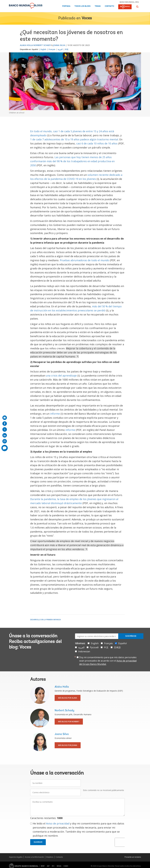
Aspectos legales (16, 857)
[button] (137, 7)
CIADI (66, 866)
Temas (98, 6)
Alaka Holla (26, 45)
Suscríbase (131, 636)
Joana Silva (59, 45)
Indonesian (84, 651)
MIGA (59, 866)
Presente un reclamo (133, 857)
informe (55, 414)
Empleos (50, 857)
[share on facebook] (5, 424)
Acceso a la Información (34, 857)
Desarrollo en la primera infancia (46, 620)
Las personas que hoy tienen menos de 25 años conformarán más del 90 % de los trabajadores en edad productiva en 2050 (72, 161)
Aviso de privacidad (58, 823)
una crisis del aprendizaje (61, 376)
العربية (60, 49)
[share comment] (5, 448)
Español (35, 49)
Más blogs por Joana (68, 745)
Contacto (109, 6)
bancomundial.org (129, 2)
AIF (48, 866)
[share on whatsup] (5, 441)
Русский (94, 647)
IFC (53, 866)
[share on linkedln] (5, 435)
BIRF (43, 866)
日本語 (117, 647)
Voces (87, 18)
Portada (66, 6)
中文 (67, 49)
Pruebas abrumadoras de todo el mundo (84, 260)
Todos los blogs (82, 6)
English (43, 49)
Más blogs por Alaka (68, 698)
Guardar (38, 842)
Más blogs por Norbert (69, 722)
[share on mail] (5, 418)
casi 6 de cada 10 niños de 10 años (97, 143)
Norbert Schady (42, 45)
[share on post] (5, 429)
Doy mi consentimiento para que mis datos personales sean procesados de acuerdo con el (108, 661)
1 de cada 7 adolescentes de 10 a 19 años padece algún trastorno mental (74, 139)
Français (52, 49)
